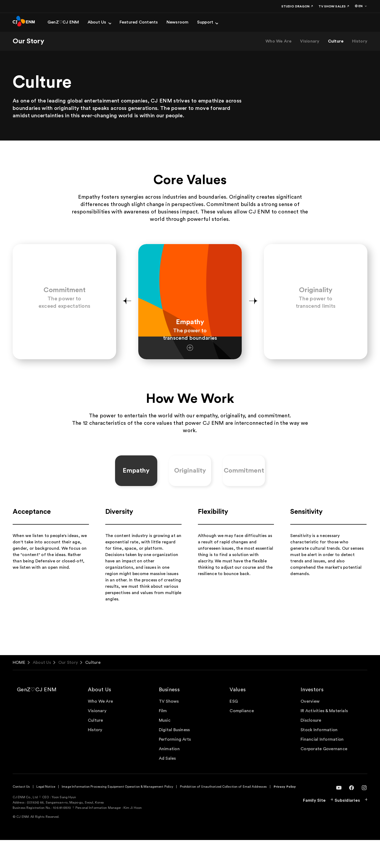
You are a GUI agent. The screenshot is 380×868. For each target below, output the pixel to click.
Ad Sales (167, 786)
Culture (336, 41)
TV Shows (169, 729)
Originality (190, 499)
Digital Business (174, 758)
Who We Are (279, 41)
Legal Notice (46, 815)
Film (163, 739)
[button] (127, 316)
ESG (234, 729)
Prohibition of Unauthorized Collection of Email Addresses (224, 815)
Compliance (242, 739)
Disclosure (311, 748)
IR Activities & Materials (324, 739)
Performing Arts (175, 767)
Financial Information (322, 767)
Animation (169, 777)
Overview (310, 729)
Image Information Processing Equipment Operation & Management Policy (117, 815)
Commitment (244, 499)
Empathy (136, 499)
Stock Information (319, 758)
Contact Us (21, 815)
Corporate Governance (324, 777)
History (360, 41)
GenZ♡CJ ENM (37, 718)
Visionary (310, 41)
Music (165, 748)
